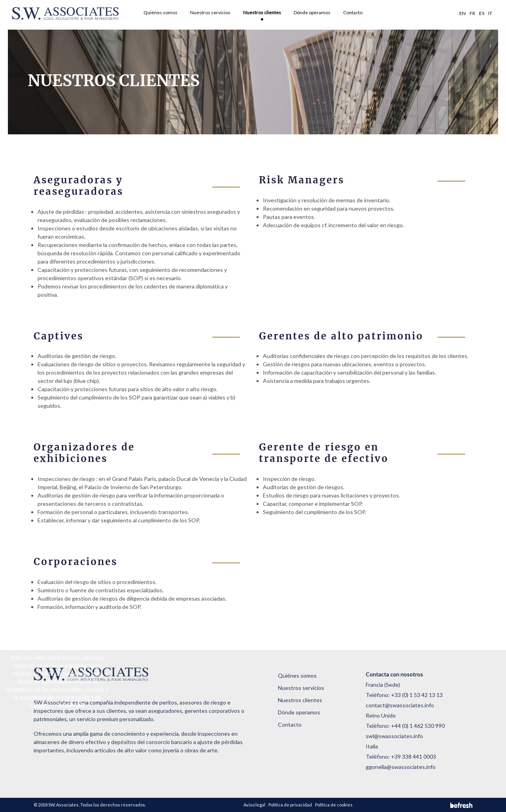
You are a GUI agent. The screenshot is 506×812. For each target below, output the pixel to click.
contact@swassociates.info (400, 705)
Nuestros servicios (210, 12)
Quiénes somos (160, 12)
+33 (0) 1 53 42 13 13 (417, 695)
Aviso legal (254, 805)
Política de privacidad (290, 805)
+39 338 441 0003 (413, 756)
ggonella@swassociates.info (401, 767)
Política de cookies (334, 805)
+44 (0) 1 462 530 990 (418, 726)
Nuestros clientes (262, 12)
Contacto (353, 12)
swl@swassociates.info (394, 736)
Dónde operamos (312, 12)
